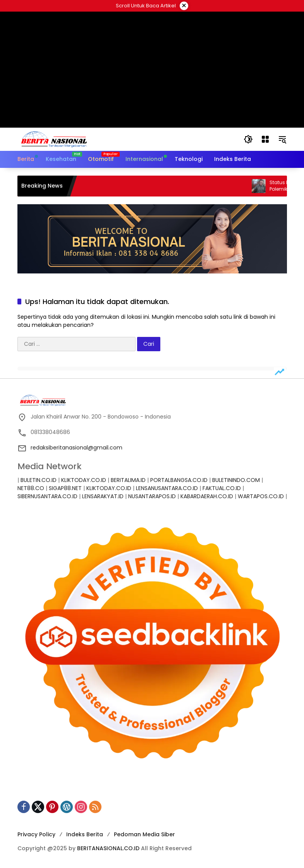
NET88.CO (31, 488)
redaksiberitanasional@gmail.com (76, 448)
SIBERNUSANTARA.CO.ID (47, 496)
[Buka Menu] (265, 139)
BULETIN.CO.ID (39, 480)
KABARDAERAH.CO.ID (207, 496)
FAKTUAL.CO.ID (222, 488)
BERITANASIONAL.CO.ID (108, 848)
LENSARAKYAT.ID (103, 496)
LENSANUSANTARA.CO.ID (167, 488)
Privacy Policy (36, 834)
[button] (248, 139)
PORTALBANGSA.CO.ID (179, 480)
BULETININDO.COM (236, 480)
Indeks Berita (85, 834)
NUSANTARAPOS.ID (152, 496)
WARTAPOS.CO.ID (261, 496)
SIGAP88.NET (65, 488)
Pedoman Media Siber (144, 834)
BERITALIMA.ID (128, 480)
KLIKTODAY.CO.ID (84, 480)
